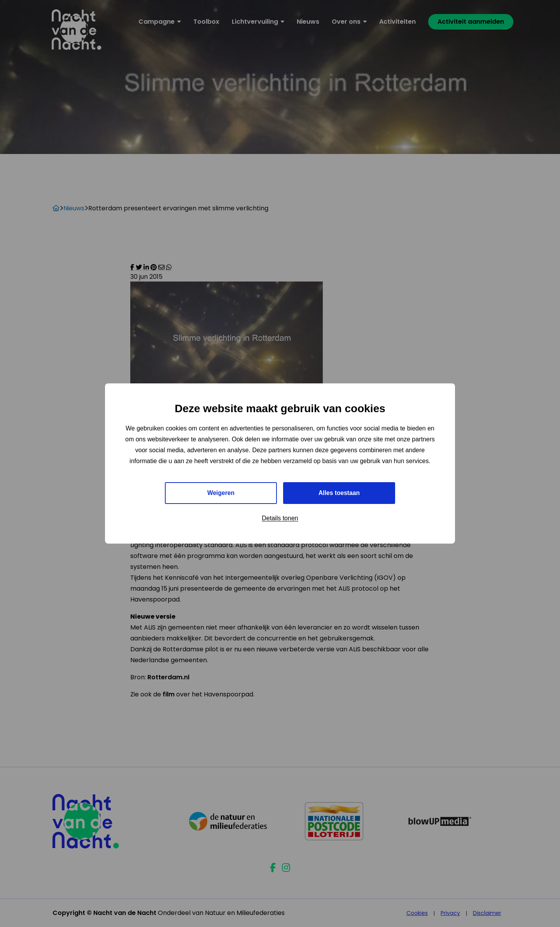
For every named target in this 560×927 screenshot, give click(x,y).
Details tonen (280, 519)
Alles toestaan (339, 493)
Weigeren (221, 493)
